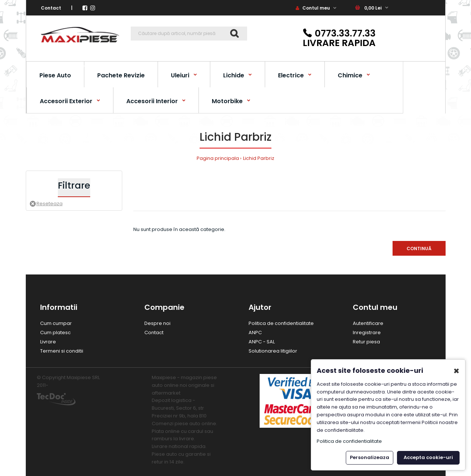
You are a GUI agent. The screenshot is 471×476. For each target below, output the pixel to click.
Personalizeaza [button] (370, 457)
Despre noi (157, 323)
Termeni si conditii (62, 351)
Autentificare (368, 323)
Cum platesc (55, 332)
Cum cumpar (56, 323)
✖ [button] (456, 371)
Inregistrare (367, 332)
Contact (51, 8)
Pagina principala (218, 158)
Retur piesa (366, 342)
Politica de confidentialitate (281, 323)
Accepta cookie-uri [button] (428, 457)
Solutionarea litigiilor (273, 351)
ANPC (255, 332)
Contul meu (313, 8)
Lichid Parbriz (259, 158)
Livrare (48, 342)
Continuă (419, 248)
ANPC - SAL (262, 342)
